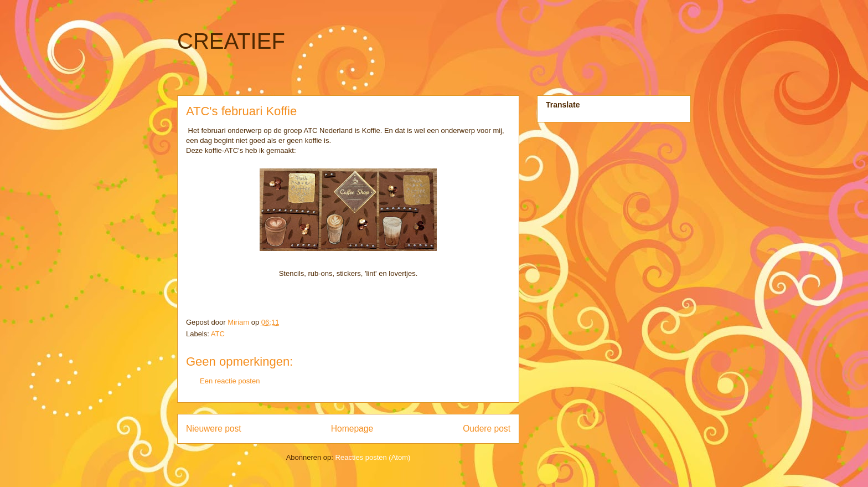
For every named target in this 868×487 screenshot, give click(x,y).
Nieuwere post (214, 429)
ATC (218, 334)
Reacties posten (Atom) (373, 457)
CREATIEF (231, 41)
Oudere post (487, 429)
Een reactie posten (230, 381)
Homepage (352, 429)
